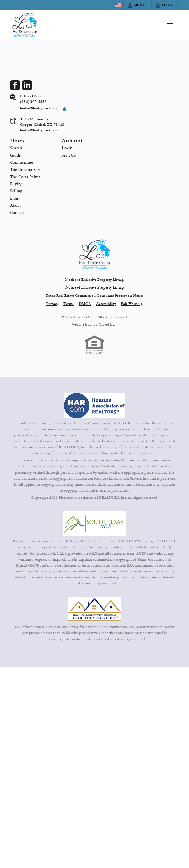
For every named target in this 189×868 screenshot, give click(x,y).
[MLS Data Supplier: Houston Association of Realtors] (94, 406)
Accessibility (106, 304)
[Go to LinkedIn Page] (27, 85)
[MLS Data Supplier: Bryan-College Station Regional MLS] (94, 610)
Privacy (52, 304)
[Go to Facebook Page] (15, 85)
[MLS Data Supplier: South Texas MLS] (95, 524)
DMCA (85, 304)
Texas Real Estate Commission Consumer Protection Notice (94, 296)
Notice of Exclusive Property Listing (94, 280)
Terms (69, 304)
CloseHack (108, 324)
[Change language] (118, 5)
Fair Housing (132, 304)
